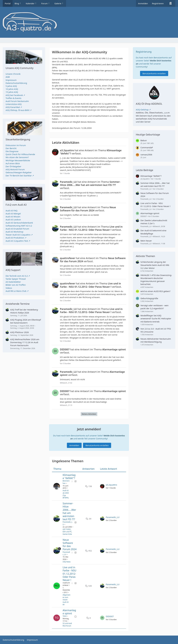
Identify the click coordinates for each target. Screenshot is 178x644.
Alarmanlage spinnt (69, 612)
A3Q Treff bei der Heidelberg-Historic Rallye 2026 (24, 311)
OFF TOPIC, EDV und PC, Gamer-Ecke (67, 532)
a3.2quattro (111, 485)
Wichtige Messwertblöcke (18, 160)
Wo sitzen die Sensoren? (17, 157)
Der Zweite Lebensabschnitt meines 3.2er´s (154, 222)
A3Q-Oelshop (142, 110)
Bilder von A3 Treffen (16, 285)
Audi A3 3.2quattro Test (17, 241)
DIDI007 (110, 616)
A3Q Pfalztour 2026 (20, 332)
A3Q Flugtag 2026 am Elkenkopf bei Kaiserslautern (26, 321)
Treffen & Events (13, 98)
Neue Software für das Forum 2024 (70, 545)
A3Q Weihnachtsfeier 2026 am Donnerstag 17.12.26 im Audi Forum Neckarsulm (25, 342)
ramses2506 (146, 155)
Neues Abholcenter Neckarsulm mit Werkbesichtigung (156, 340)
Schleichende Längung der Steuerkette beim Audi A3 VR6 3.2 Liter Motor (155, 265)
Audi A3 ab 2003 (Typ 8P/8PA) (66, 494)
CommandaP (147, 147)
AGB (8, 77)
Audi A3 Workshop (14, 232)
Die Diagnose (12, 151)
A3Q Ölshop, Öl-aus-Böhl (17, 110)
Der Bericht (11, 148)
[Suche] (170, 3)
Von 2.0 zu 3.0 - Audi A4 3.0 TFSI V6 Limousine (156, 330)
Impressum (11, 80)
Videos (9, 288)
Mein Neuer (146, 241)
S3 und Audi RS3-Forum (67, 625)
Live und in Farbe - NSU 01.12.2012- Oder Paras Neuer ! (69, 574)
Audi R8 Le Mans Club (16, 291)
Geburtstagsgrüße (149, 298)
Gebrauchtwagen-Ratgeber (19, 172)
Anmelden (143, 3)
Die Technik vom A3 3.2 (17, 276)
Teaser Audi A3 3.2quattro (18, 235)
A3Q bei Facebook (14, 95)
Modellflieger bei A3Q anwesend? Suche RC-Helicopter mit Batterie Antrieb (156, 318)
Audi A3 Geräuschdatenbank (19, 223)
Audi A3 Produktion (15, 238)
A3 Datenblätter (13, 282)
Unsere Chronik (13, 74)
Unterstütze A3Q (14, 104)
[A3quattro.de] (89, 22)
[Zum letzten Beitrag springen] (102, 486)
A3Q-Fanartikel (13, 107)
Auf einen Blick (13, 163)
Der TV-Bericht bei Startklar (19, 176)
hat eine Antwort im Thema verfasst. (91, 152)
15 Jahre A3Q (12, 92)
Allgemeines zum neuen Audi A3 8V (67, 600)
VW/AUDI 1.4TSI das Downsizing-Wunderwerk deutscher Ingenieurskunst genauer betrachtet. (156, 280)
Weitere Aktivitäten (89, 414)
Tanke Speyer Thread (16, 279)
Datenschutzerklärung (16, 83)
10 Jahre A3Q (12, 89)
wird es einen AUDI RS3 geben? (155, 291)
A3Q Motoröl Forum (15, 169)
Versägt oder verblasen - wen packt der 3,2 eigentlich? (154, 307)
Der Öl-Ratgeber (13, 166)
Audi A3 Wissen (13, 217)
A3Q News (67, 562)
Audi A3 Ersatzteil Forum (17, 229)
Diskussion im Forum (16, 145)
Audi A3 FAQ (11, 211)
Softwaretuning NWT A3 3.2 (19, 226)
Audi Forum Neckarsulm (17, 101)
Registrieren (158, 3)
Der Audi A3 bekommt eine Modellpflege (153, 232)
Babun (144, 140)
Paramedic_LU (113, 517)
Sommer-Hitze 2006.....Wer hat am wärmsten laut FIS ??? (69, 511)
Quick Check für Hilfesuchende (20, 154)
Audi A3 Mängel (13, 214)
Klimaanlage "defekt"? (69, 476)
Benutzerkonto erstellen (97, 445)
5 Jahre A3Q (11, 86)
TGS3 (65, 616)
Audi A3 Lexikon (13, 220)
